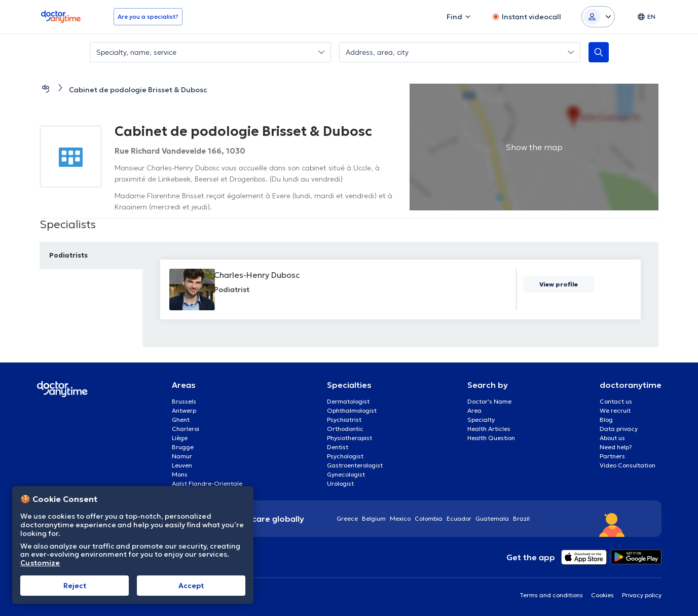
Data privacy (619, 429)
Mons (180, 474)
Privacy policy (642, 595)
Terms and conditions (551, 595)
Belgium (374, 518)
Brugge (183, 447)
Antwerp (184, 410)
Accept (191, 586)
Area (474, 410)
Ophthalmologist (352, 410)
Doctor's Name (489, 401)
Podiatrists (72, 255)
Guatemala (492, 518)
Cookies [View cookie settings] (602, 595)
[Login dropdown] (598, 17)
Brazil (521, 518)
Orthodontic (345, 429)
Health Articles (489, 429)
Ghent (181, 420)
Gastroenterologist (355, 465)
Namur (182, 456)
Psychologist (345, 456)
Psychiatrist (344, 420)
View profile (559, 285)
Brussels (184, 401)
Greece (347, 518)
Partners (612, 456)
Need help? (616, 447)
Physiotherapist (350, 438)
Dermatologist (348, 401)
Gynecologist (346, 474)
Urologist (340, 483)
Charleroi (186, 429)
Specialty (481, 420)
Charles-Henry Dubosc (263, 275)
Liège (180, 438)
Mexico (400, 518)
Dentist (338, 447)
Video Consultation (628, 465)
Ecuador (459, 518)
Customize (40, 563)
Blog (606, 420)
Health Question (491, 438)
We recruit (615, 410)
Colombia (429, 518)
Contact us (616, 401)
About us (612, 438)
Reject (75, 586)
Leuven (182, 465)
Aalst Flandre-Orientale (207, 483)
